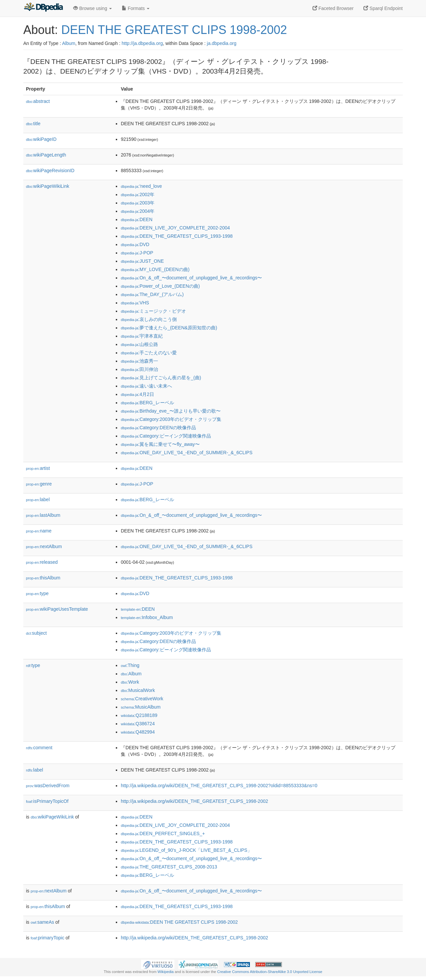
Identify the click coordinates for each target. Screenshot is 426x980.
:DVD (135, 244)
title (33, 124)
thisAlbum (43, 578)
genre (39, 484)
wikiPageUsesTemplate (57, 609)
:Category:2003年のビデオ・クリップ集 (171, 419)
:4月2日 (137, 394)
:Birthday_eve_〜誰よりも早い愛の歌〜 (171, 411)
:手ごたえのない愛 (149, 353)
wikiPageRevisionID (50, 170)
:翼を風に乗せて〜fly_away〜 (160, 444)
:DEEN (137, 219)
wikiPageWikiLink (48, 186)
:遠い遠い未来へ (146, 386)
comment (39, 748)
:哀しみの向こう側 (149, 319)
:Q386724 (138, 724)
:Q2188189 (139, 715)
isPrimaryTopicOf (47, 801)
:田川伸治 (139, 369)
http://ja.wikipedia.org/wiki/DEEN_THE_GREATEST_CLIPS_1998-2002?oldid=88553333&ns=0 (219, 786)
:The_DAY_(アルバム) (152, 294)
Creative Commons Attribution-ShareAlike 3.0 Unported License (270, 972)
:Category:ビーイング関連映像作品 (166, 436)
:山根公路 (139, 344)
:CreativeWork (142, 699)
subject (36, 633)
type (37, 593)
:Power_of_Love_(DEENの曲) (160, 286)
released (42, 562)
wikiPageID (41, 139)
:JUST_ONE (142, 261)
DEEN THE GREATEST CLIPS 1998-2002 (174, 30)
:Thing (130, 665)
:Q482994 (138, 732)
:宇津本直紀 (142, 336)
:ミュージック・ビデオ (153, 311)
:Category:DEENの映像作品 (158, 428)
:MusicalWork (138, 690)
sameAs (42, 922)
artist (38, 468)
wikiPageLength (46, 155)
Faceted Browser (333, 8)
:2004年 (138, 211)
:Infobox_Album (147, 617)
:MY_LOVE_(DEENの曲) (155, 269)
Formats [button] (136, 8)
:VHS (135, 303)
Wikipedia (166, 972)
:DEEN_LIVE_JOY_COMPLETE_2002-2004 (175, 228)
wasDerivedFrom (48, 786)
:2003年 (138, 203)
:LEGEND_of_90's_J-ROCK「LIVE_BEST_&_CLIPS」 (186, 850)
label (38, 499)
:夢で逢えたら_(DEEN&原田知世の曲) (169, 328)
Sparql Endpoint (383, 8)
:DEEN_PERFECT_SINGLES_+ (163, 833)
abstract (38, 101)
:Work (130, 682)
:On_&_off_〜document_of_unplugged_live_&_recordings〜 (191, 278)
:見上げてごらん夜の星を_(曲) (161, 378)
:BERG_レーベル (147, 403)
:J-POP (137, 253)
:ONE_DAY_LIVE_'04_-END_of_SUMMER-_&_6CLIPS (187, 453)
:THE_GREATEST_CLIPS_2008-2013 (169, 867)
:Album (131, 674)
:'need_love (141, 186)
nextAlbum (44, 546)
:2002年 (138, 194)
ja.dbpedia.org (222, 43)
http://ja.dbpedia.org (142, 43)
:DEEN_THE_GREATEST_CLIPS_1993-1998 (177, 236)
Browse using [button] (93, 8)
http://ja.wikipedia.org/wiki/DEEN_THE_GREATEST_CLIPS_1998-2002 (195, 801)
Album (69, 43)
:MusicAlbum (141, 707)
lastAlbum (43, 515)
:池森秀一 (139, 361)
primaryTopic (47, 938)
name (39, 531)
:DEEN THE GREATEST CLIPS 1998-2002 (179, 922)
